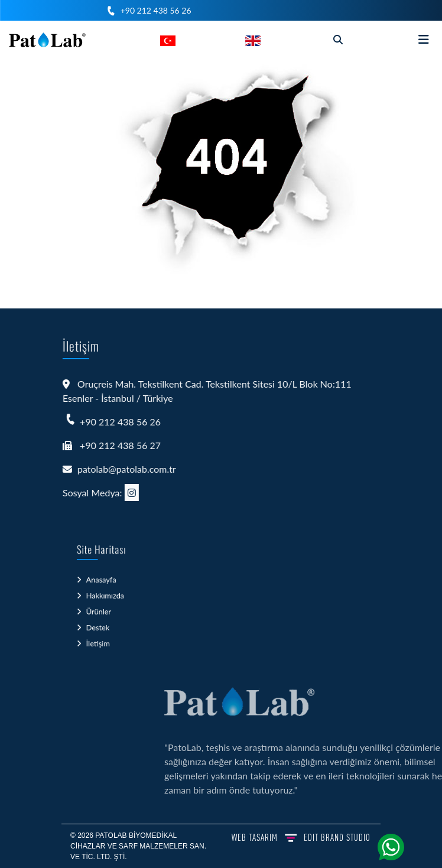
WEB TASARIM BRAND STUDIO (301, 837)
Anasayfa (101, 585)
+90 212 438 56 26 (156, 10)
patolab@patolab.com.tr (113, 469)
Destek (98, 624)
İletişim (98, 637)
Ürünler (99, 611)
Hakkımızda (104, 598)
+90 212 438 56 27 (107, 445)
